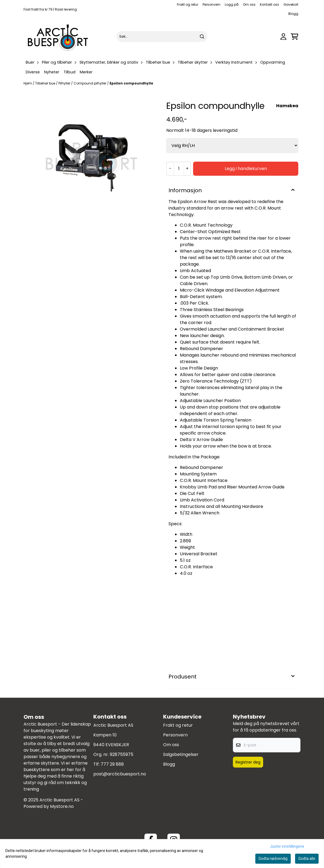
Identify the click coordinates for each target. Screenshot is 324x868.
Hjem (28, 83)
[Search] (202, 37)
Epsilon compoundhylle (131, 83)
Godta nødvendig (273, 859)
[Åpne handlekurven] (295, 37)
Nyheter (52, 72)
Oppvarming (273, 62)
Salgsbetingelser (181, 754)
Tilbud (70, 72)
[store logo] (58, 37)
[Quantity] (179, 169)
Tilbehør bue (46, 83)
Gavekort (291, 4)
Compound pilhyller (90, 83)
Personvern (211, 4)
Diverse (33, 72)
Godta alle (307, 859)
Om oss (249, 4)
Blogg (293, 14)
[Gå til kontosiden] (283, 37)
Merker (86, 72)
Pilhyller (65, 83)
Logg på (232, 4)
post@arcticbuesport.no (120, 774)
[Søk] (162, 37)
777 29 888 (112, 764)
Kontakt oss (270, 4)
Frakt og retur (188, 4)
